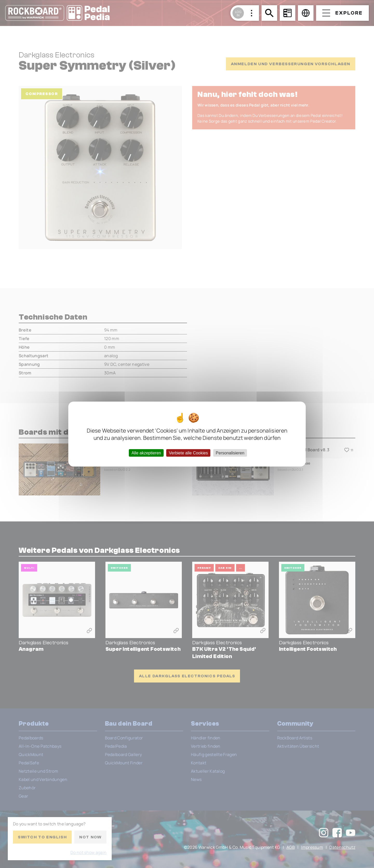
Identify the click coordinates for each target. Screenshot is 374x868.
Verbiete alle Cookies (188, 453)
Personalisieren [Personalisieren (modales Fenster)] (230, 453)
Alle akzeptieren (146, 453)
